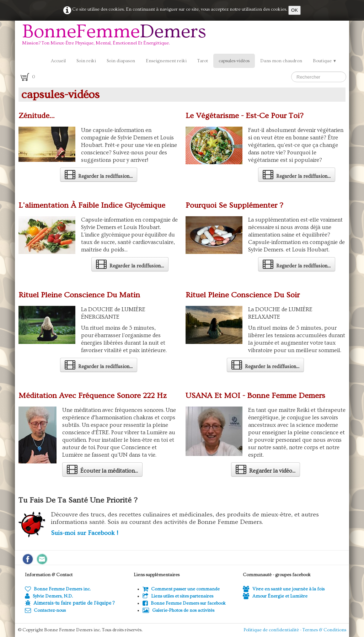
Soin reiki (86, 61)
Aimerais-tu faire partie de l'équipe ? (74, 603)
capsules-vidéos (234, 61)
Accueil (58, 61)
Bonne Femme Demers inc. (58, 589)
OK (295, 10)
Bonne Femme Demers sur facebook (184, 603)
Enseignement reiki (166, 61)
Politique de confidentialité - (273, 630)
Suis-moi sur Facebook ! (84, 533)
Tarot (203, 61)
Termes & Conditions (324, 630)
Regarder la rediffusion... (99, 174)
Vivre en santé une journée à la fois (284, 589)
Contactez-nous (45, 610)
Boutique (325, 61)
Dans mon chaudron (281, 61)
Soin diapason (121, 61)
